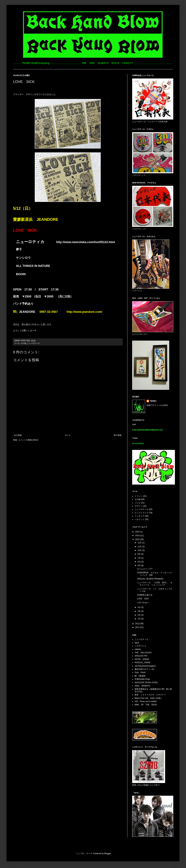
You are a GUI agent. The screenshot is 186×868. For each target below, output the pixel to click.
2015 (138, 532)
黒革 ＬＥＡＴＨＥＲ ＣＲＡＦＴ (150, 695)
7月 (139, 558)
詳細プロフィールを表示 (157, 405)
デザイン (139, 506)
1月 (139, 619)
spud (137, 643)
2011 (138, 627)
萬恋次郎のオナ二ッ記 (144, 669)
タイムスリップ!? (145, 569)
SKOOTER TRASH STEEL (146, 683)
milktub (138, 649)
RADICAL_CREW (142, 663)
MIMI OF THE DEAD (146, 705)
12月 (140, 543)
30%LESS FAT (141, 656)
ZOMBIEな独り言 (145, 595)
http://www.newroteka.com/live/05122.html (85, 242)
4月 (139, 607)
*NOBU (153, 401)
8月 (139, 554)
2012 (138, 624)
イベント (139, 496)
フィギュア (139, 516)
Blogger (108, 854)
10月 (140, 550)
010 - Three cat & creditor (146, 701)
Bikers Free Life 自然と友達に (148, 698)
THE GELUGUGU (143, 653)
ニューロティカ (33, 343)
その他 (23, 343)
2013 (138, 539)
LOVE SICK (143, 599)
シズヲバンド (140, 646)
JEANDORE (27, 312)
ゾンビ (138, 503)
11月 (140, 547)
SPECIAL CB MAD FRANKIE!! (150, 579)
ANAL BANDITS (142, 686)
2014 (138, 536)
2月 (139, 615)
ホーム (68, 435)
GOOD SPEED (142, 659)
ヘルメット (139, 519)
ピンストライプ (141, 513)
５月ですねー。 (144, 603)
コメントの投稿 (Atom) (28, 440)
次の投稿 (18, 435)
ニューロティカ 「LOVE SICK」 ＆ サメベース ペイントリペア (156, 584)
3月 (139, 611)
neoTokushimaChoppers (145, 666)
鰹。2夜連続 (140, 676)
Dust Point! (140, 672)
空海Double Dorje (142, 679)
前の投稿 (118, 435)
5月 (139, 565)
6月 (139, 562)
